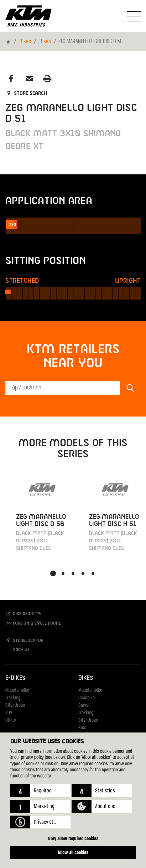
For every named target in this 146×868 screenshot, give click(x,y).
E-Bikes (15, 678)
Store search (26, 93)
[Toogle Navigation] (134, 16)
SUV (9, 713)
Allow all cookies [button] (73, 852)
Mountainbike (17, 691)
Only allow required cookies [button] (73, 838)
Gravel (84, 706)
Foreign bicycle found (33, 623)
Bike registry (24, 614)
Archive (17, 650)
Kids (82, 728)
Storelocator (24, 640)
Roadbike (87, 698)
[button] (40, 791)
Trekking (13, 698)
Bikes (25, 42)
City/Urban (15, 706)
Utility (11, 721)
